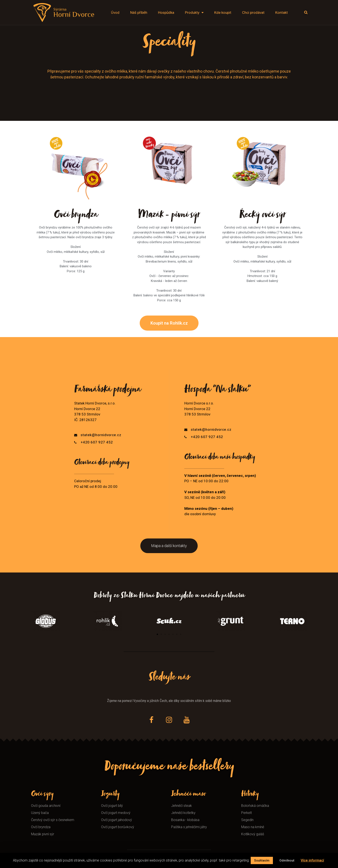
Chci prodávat (253, 12)
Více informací (312, 860)
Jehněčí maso (188, 795)
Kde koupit (223, 12)
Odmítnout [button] (287, 860)
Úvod (115, 12)
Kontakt (282, 12)
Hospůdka (166, 12)
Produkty (194, 13)
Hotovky (250, 795)
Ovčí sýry (42, 795)
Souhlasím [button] (262, 860)
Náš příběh (139, 12)
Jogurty (110, 795)
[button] (169, 323)
